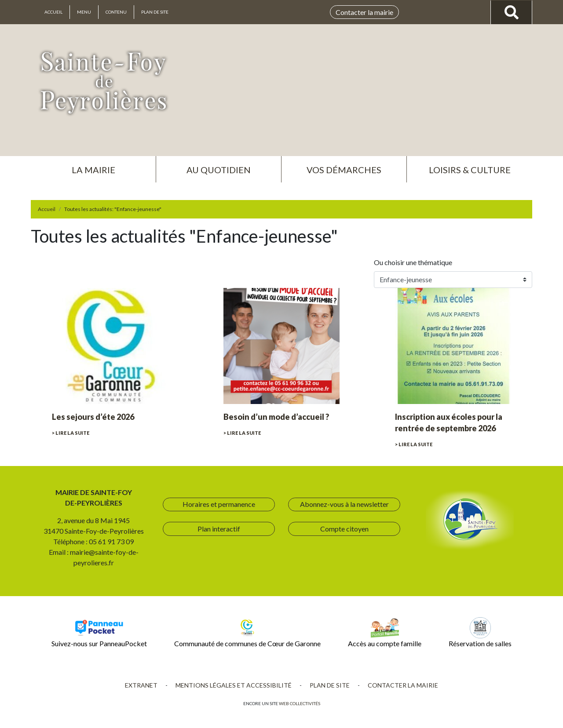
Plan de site (155, 12)
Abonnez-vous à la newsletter (344, 504)
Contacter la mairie (364, 12)
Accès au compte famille (385, 632)
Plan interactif (219, 529)
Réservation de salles (480, 632)
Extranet (141, 685)
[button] (93, 166)
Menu (84, 12)
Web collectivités (300, 703)
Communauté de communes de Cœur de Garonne (247, 632)
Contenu (116, 12)
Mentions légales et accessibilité (234, 685)
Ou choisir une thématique (414, 262)
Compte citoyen (344, 529)
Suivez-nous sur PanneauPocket (99, 632)
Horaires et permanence (219, 504)
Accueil (53, 12)
